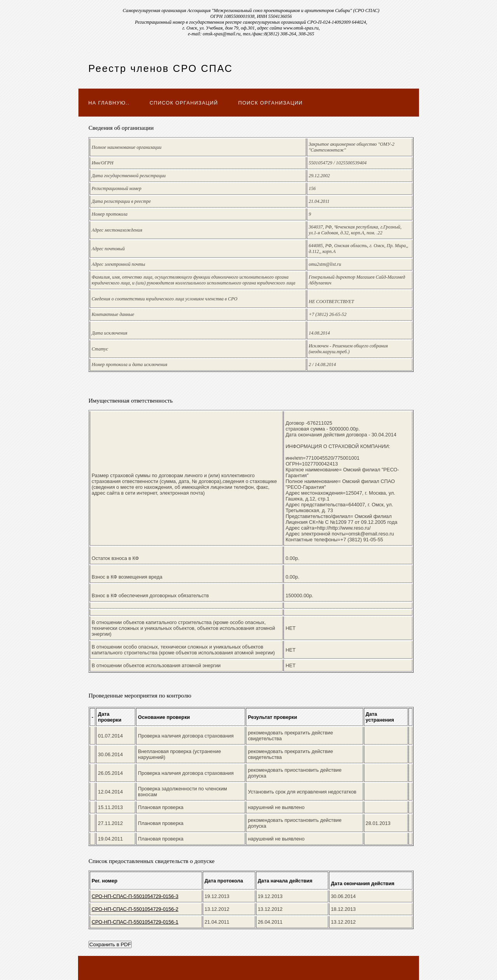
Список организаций (184, 103)
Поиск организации (271, 103)
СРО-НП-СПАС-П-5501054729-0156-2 (135, 909)
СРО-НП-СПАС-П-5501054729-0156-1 (135, 922)
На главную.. (109, 103)
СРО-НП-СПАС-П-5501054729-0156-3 (135, 896)
